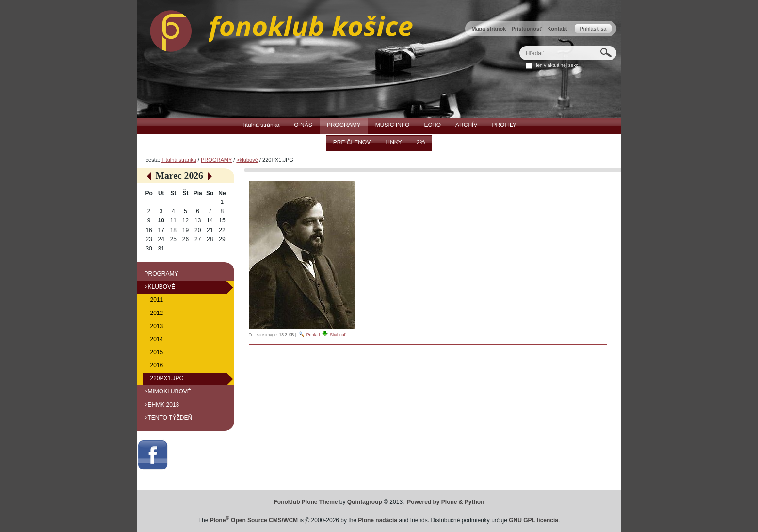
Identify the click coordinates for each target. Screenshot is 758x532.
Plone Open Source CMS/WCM (254, 520)
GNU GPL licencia (533, 520)
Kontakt (557, 29)
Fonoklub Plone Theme (306, 502)
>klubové (247, 160)
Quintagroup (365, 502)
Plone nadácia (378, 520)
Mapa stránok (489, 29)
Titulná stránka (179, 160)
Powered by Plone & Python (445, 502)
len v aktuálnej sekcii (558, 65)
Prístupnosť (526, 29)
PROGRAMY (216, 160)
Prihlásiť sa (593, 29)
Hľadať (519, 46)
